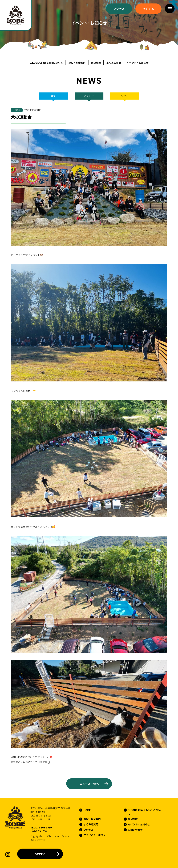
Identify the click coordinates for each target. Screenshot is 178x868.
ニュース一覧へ (89, 784)
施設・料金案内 (77, 63)
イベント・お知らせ (137, 63)
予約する (40, 854)
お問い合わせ (135, 830)
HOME (87, 810)
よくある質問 (114, 63)
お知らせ (89, 96)
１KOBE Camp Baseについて (46, 63)
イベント (125, 96)
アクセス (88, 830)
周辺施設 (96, 63)
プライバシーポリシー (96, 835)
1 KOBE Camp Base (55, 836)
